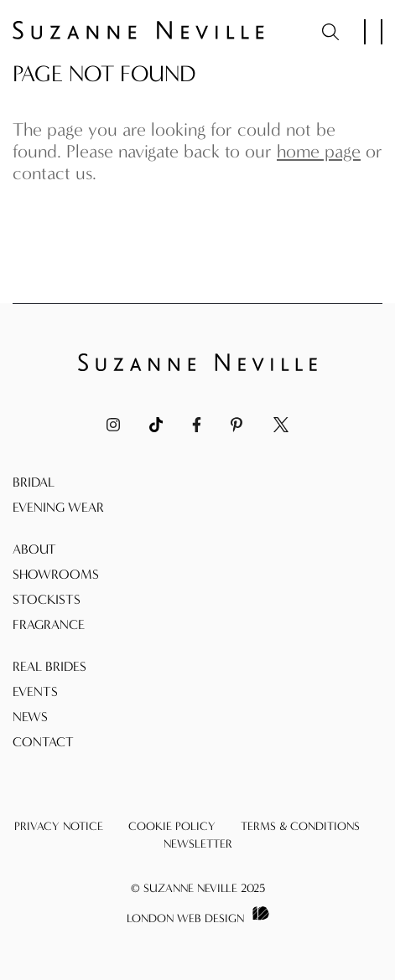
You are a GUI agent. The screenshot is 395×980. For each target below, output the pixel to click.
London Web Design (185, 918)
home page (319, 152)
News (30, 717)
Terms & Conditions (300, 826)
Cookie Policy (172, 826)
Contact (43, 742)
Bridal (34, 482)
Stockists (47, 599)
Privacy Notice (59, 826)
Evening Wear (58, 507)
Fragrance (49, 624)
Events (35, 691)
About (34, 549)
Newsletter (198, 844)
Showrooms (56, 574)
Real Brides (49, 666)
